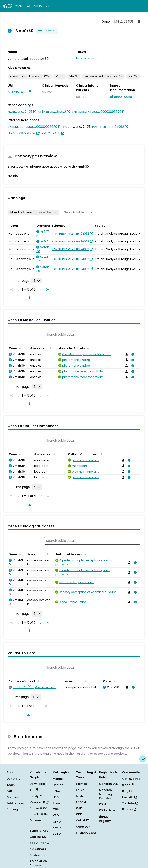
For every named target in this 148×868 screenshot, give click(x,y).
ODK (79, 814)
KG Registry (107, 810)
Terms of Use (39, 831)
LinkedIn (130, 797)
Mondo (58, 779)
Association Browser (38, 863)
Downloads (38, 784)
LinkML (80, 796)
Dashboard (38, 855)
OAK (79, 808)
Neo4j (36, 796)
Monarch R (39, 802)
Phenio (58, 803)
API (34, 790)
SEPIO (57, 828)
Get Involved (131, 779)
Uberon (58, 785)
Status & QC (39, 808)
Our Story (13, 779)
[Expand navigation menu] (143, 6)
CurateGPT (84, 827)
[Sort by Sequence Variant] (38, 681)
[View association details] (132, 354)
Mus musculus (86, 58)
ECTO (57, 834)
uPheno (58, 791)
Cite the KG (38, 837)
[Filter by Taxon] (33, 212)
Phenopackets (86, 833)
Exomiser (82, 784)
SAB (9, 791)
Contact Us (15, 797)
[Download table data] (29, 298)
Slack (128, 785)
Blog (127, 791)
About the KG (39, 843)
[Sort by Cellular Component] (101, 454)
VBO (56, 815)
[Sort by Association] (50, 348)
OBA (56, 809)
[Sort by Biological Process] (84, 554)
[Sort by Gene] (19, 348)
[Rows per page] (37, 281)
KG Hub (104, 804)
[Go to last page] (47, 290)
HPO (56, 797)
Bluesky (129, 809)
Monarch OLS (108, 784)
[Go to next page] (40, 290)
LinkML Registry (105, 819)
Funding (12, 809)
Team (11, 785)
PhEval (81, 790)
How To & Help (40, 814)
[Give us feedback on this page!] (143, 759)
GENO (57, 822)
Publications (16, 803)
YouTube (130, 803)
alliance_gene (121, 97)
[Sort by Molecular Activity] (87, 348)
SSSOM (81, 802)
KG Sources (38, 849)
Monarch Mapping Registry (105, 794)
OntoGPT (82, 820)
